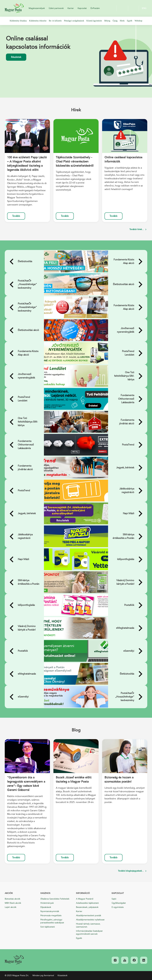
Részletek (16, 57)
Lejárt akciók (11, 907)
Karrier (71, 8)
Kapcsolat (82, 8)
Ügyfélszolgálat (119, 903)
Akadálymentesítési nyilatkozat (90, 920)
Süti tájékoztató (48, 927)
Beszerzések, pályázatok (87, 907)
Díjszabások (46, 907)
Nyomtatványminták (50, 911)
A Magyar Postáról (85, 899)
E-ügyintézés (118, 907)
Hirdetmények (47, 903)
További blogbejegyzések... (131, 871)
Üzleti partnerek (56, 8)
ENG (144, 8)
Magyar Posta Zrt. (14, 8)
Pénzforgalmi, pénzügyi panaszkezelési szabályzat (52, 921)
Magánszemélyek (37, 8)
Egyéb (79, 938)
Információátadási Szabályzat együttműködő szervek (89, 932)
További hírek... (137, 229)
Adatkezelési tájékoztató (87, 903)
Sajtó (114, 899)
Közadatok (62, 975)
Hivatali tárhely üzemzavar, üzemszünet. (88, 925)
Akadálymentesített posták (89, 916)
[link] (14, 960)
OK (133, 8)
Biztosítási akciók (12, 899)
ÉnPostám (95, 8)
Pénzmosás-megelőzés (51, 916)
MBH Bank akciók (13, 903)
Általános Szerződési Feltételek (55, 899)
